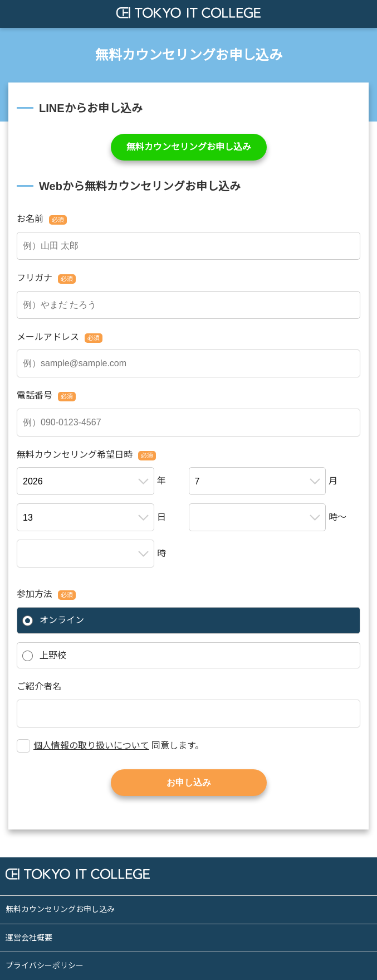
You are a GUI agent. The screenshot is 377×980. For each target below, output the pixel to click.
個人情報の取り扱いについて (91, 746)
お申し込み (189, 782)
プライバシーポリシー (45, 966)
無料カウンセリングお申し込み (189, 147)
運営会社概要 (29, 938)
